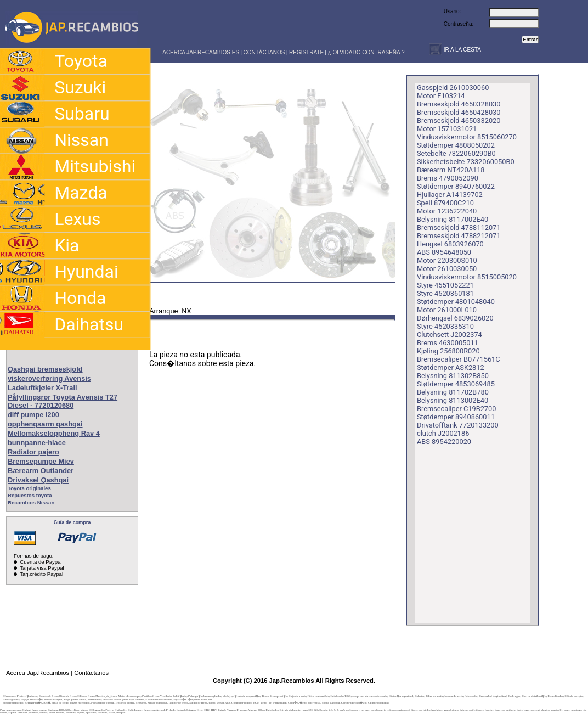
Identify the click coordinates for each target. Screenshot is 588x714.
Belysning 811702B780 (453, 392)
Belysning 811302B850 (453, 376)
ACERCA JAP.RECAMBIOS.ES (200, 52)
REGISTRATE (306, 52)
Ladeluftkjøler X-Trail (43, 388)
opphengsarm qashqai (45, 424)
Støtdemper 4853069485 (456, 384)
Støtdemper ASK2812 (451, 367)
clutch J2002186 (443, 433)
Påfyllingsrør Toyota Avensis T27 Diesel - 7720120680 (63, 401)
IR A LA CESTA (462, 50)
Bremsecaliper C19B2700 (456, 409)
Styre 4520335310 (445, 326)
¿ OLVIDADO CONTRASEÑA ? (366, 52)
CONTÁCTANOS (264, 52)
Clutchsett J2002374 (450, 334)
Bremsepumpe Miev (41, 461)
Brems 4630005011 (448, 343)
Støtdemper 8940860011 (456, 417)
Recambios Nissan (31, 502)
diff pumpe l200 (33, 415)
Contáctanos (91, 673)
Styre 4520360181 (445, 293)
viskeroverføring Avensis (49, 378)
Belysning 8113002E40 (453, 400)
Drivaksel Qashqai (38, 480)
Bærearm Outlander (41, 471)
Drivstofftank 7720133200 (458, 425)
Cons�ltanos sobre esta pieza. (202, 363)
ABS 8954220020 (444, 442)
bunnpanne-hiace (37, 443)
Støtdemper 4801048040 (456, 302)
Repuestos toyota (30, 495)
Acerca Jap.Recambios (38, 673)
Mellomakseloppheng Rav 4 (54, 433)
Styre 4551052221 (445, 285)
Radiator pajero (33, 452)
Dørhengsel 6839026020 (455, 318)
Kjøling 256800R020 (448, 351)
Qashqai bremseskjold (45, 369)
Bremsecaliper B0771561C (459, 359)
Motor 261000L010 (447, 310)
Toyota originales (29, 488)
